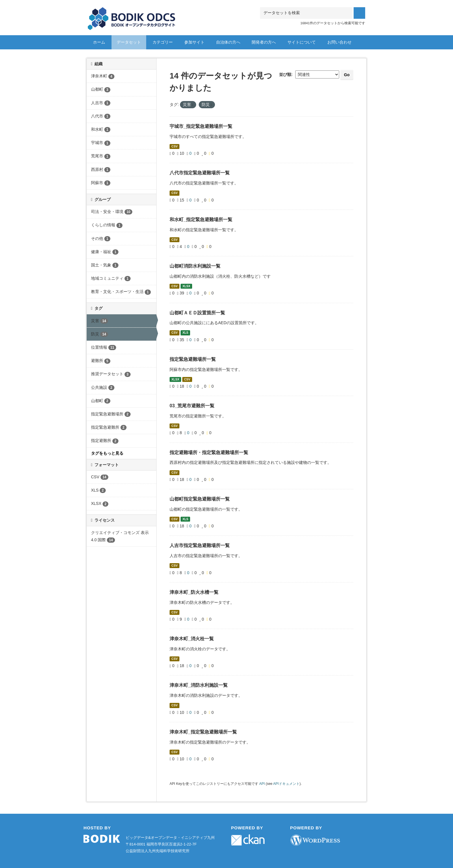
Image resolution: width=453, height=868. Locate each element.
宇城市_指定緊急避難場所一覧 (201, 126)
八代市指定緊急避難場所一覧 (200, 173)
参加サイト (194, 42)
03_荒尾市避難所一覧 (192, 406)
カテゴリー (163, 42)
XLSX (186, 286)
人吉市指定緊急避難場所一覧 (200, 545)
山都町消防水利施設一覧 (195, 266)
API (262, 784)
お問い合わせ (339, 42)
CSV (174, 146)
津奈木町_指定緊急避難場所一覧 (203, 732)
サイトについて (302, 42)
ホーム (99, 42)
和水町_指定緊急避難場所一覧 (201, 220)
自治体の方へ (228, 42)
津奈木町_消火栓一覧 (192, 639)
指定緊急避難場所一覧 (193, 359)
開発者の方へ (264, 42)
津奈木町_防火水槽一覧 (194, 592)
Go (347, 75)
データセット (129, 42)
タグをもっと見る (107, 453)
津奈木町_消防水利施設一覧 (199, 685)
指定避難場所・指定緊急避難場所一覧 (209, 452)
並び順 (285, 74)
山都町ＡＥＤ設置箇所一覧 (197, 313)
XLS (185, 333)
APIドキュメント (286, 784)
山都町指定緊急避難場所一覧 (200, 499)
